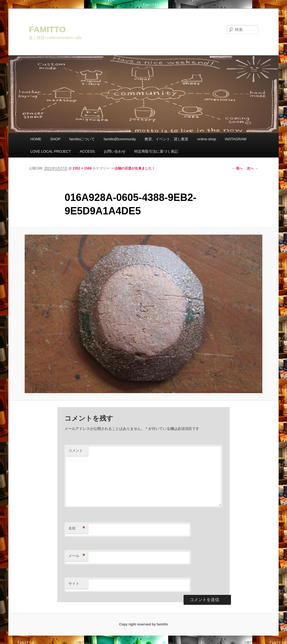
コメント (76, 451)
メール (77, 556)
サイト (74, 584)
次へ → (252, 168)
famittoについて (82, 139)
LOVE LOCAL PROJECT (51, 151)
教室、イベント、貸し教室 (166, 139)
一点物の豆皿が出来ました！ (133, 168)
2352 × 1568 (82, 168)
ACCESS (87, 151)
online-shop (207, 139)
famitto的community (120, 139)
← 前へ (237, 168)
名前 (77, 529)
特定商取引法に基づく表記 (156, 151)
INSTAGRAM (235, 139)
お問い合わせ (115, 151)
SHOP (55, 139)
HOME (36, 139)
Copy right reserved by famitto (143, 624)
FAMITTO (47, 29)
